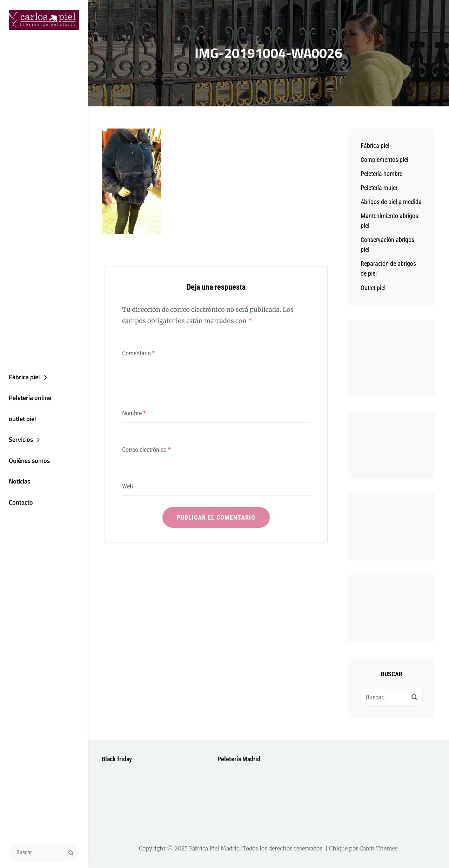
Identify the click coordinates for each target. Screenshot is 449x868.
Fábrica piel (24, 377)
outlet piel (22, 419)
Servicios (21, 439)
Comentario (139, 353)
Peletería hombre (381, 174)
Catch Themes (379, 848)
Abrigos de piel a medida (391, 202)
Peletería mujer (379, 188)
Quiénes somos (29, 461)
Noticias (19, 481)
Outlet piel (373, 288)
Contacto (21, 502)
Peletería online (30, 398)
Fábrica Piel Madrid (214, 848)
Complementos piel (384, 160)
